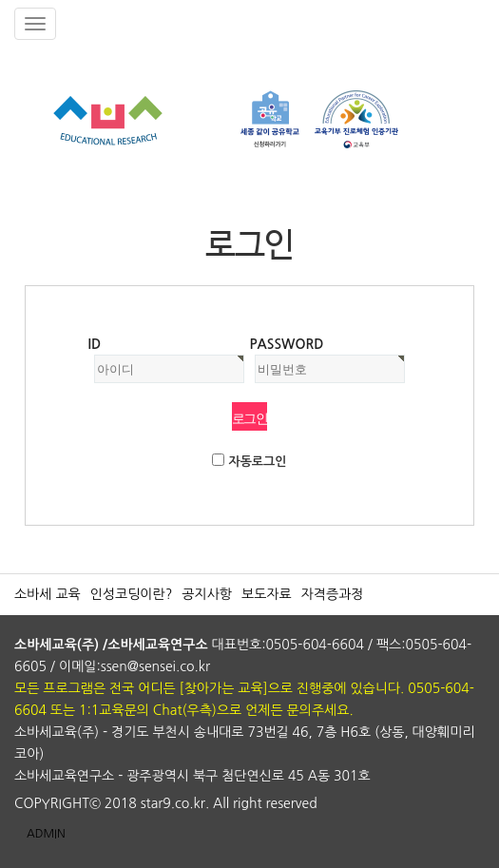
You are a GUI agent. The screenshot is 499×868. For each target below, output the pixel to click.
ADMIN (46, 834)
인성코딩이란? (132, 594)
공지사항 (207, 594)
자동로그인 (257, 462)
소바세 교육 (48, 594)
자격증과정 (333, 594)
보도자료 (267, 594)
